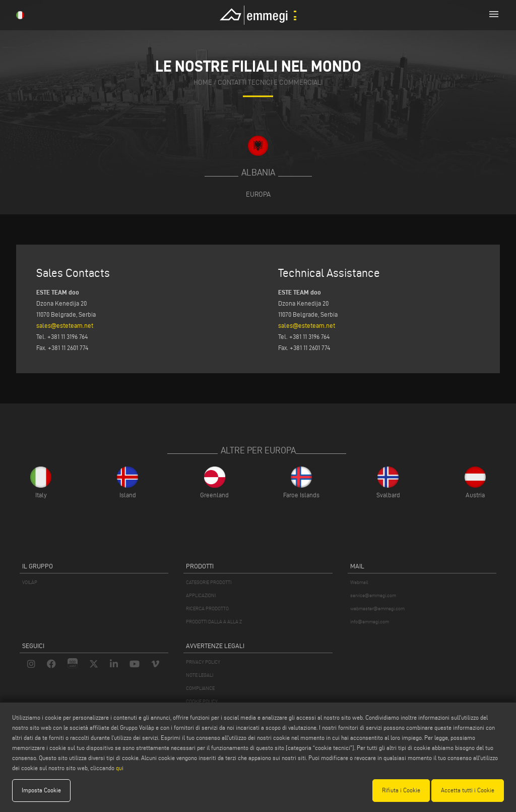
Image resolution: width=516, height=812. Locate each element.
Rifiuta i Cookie (401, 790)
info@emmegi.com (370, 622)
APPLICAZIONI (201, 595)
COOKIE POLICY (202, 701)
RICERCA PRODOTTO (207, 608)
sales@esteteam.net (65, 325)
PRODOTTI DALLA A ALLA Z (214, 622)
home (203, 83)
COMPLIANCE (200, 688)
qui (120, 768)
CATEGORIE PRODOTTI (209, 582)
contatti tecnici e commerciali (270, 83)
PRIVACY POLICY (203, 662)
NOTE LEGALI (200, 675)
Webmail (359, 582)
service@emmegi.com (373, 595)
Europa (258, 194)
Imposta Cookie (41, 790)
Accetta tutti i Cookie (468, 790)
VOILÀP (30, 582)
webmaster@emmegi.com (377, 608)
